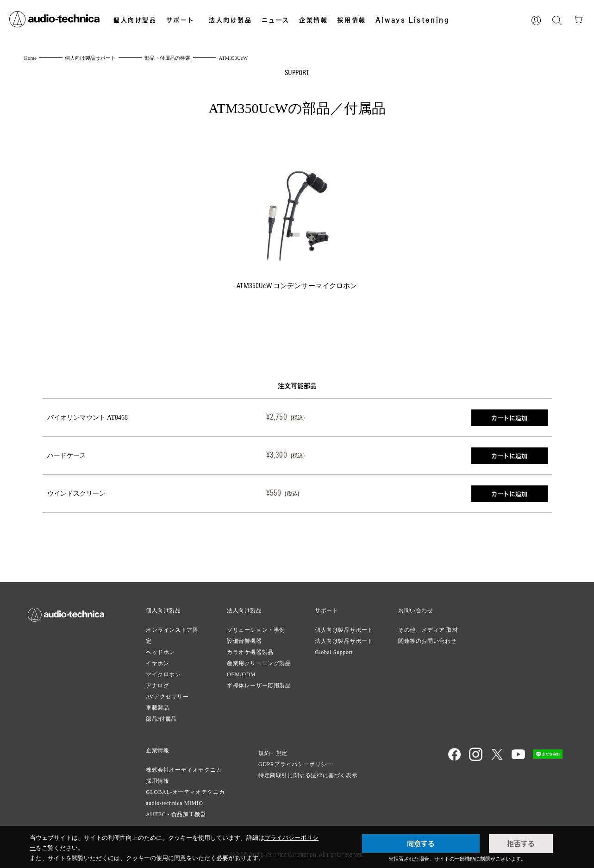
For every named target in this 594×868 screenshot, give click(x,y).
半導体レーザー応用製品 (259, 686)
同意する (421, 843)
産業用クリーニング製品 (259, 663)
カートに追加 (509, 418)
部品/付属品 (161, 719)
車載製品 (157, 708)
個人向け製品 (135, 20)
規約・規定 (273, 753)
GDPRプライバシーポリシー (295, 764)
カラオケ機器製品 (250, 652)
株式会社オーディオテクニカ (184, 770)
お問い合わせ (416, 610)
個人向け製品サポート (344, 630)
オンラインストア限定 (172, 635)
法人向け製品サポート (344, 641)
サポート (181, 20)
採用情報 (351, 20)
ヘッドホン (160, 652)
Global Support (334, 652)
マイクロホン (163, 674)
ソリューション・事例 (256, 630)
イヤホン (157, 663)
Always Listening (413, 20)
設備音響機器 (244, 641)
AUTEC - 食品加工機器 (176, 814)
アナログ (157, 686)
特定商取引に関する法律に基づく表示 (308, 775)
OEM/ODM (241, 674)
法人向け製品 (231, 20)
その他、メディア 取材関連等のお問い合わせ (428, 635)
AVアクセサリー (167, 697)
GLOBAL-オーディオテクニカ (185, 792)
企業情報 (313, 20)
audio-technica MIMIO (175, 803)
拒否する (521, 843)
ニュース (276, 20)
